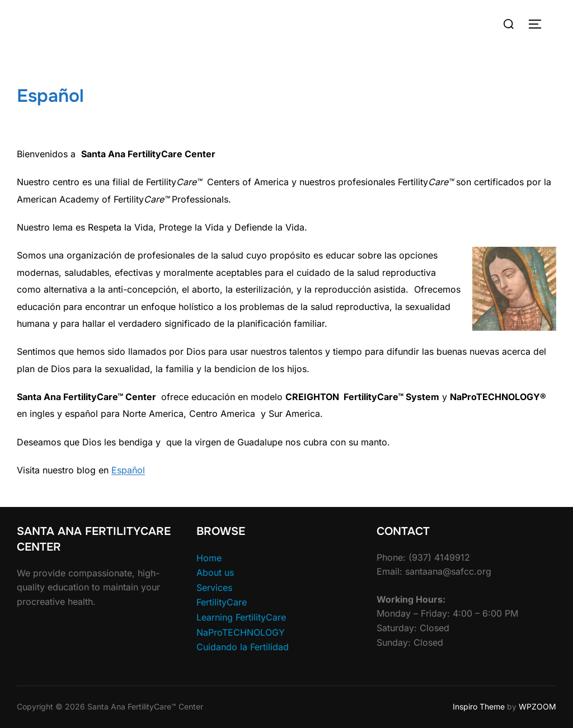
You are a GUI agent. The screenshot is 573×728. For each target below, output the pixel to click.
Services (214, 588)
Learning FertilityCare (241, 617)
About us (215, 572)
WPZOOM (537, 706)
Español (128, 470)
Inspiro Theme (479, 706)
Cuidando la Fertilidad (243, 647)
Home (209, 558)
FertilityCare (222, 602)
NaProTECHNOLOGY (241, 632)
